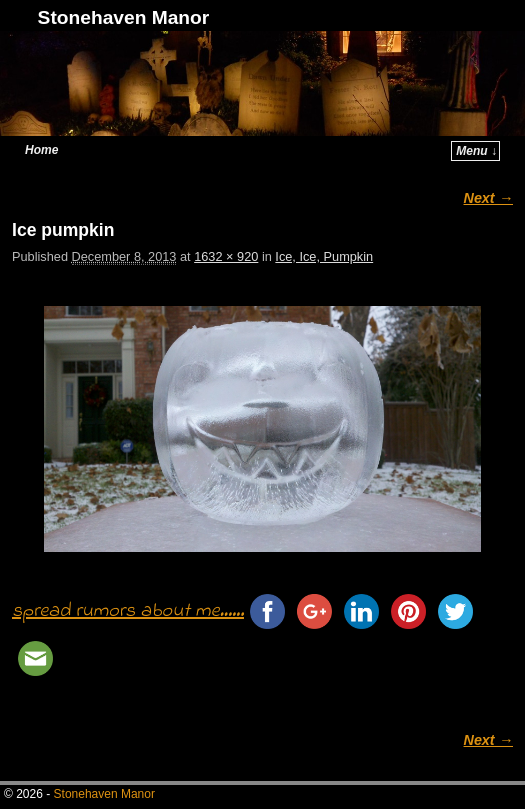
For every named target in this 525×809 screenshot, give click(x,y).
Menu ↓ (476, 151)
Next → (488, 198)
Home (41, 150)
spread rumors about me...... (128, 611)
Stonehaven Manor (124, 17)
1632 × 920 (226, 256)
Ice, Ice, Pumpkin (324, 256)
